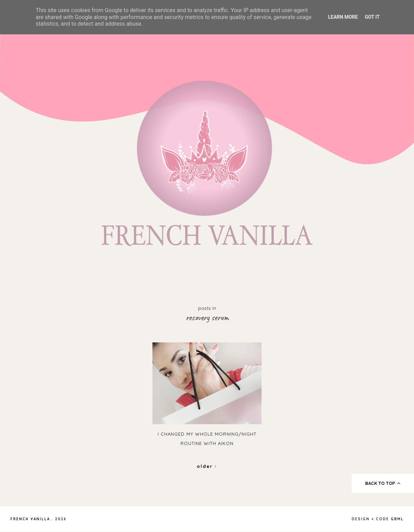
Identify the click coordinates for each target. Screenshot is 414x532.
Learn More (343, 17)
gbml (397, 519)
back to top (383, 483)
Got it (372, 17)
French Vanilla (30, 519)
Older (207, 466)
